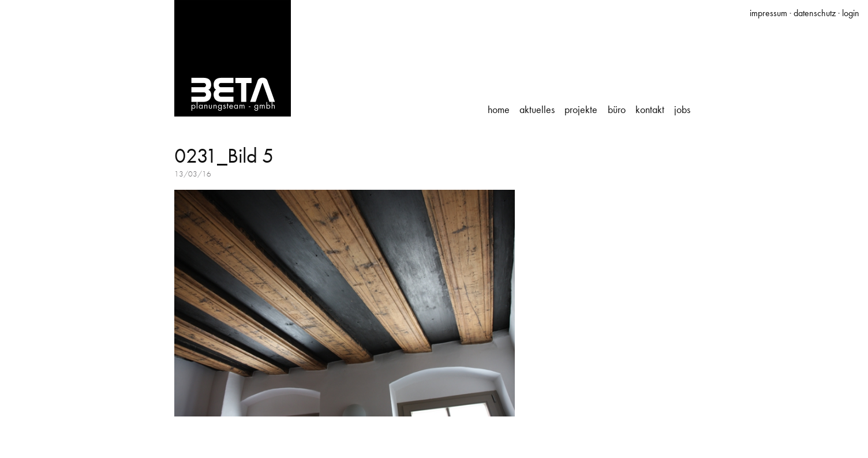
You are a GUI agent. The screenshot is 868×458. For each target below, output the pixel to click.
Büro (617, 110)
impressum (768, 13)
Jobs (682, 110)
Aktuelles (537, 110)
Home (499, 110)
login (851, 13)
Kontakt (650, 110)
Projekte (581, 110)
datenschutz (815, 13)
